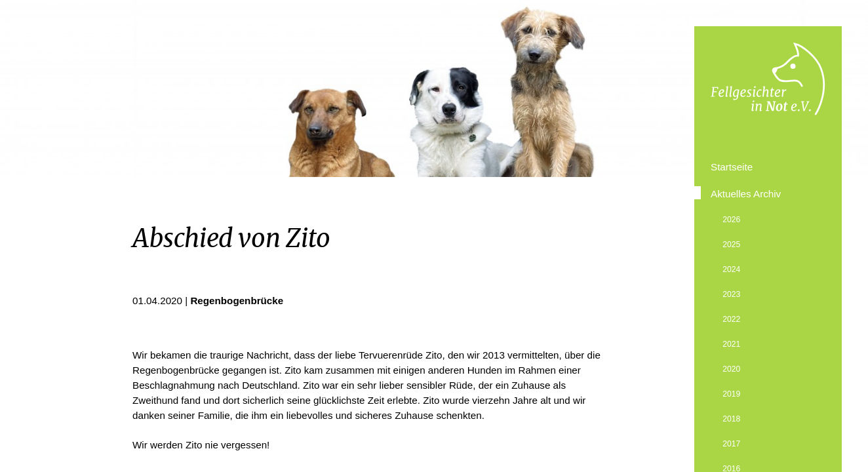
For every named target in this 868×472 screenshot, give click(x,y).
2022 (731, 319)
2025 (731, 245)
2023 (731, 294)
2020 (731, 369)
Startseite (732, 167)
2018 (731, 419)
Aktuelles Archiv (746, 194)
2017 (731, 444)
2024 (731, 269)
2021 (731, 344)
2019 (731, 394)
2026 (731, 220)
